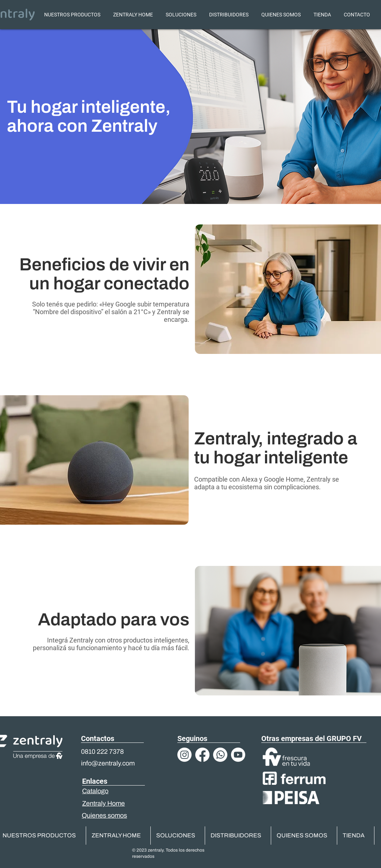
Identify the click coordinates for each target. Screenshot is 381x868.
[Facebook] (202, 755)
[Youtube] (238, 755)
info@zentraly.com (108, 763)
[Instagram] (184, 755)
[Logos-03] (220, 755)
